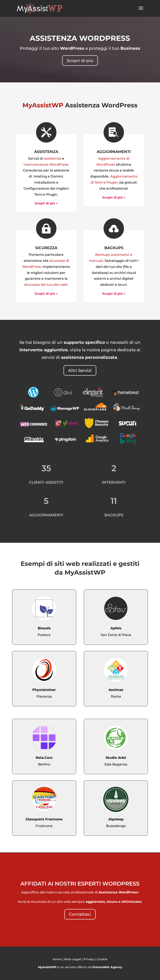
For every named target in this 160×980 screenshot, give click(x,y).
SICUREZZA (46, 248)
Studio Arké (116, 758)
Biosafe (44, 628)
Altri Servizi (80, 370)
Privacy (89, 959)
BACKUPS (114, 248)
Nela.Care (44, 758)
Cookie (102, 959)
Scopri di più (80, 61)
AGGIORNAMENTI (114, 152)
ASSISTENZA (46, 152)
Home (57, 959)
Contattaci (80, 914)
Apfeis (116, 628)
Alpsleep (116, 819)
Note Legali (73, 959)
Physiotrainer (44, 690)
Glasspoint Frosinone (44, 819)
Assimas (116, 690)
